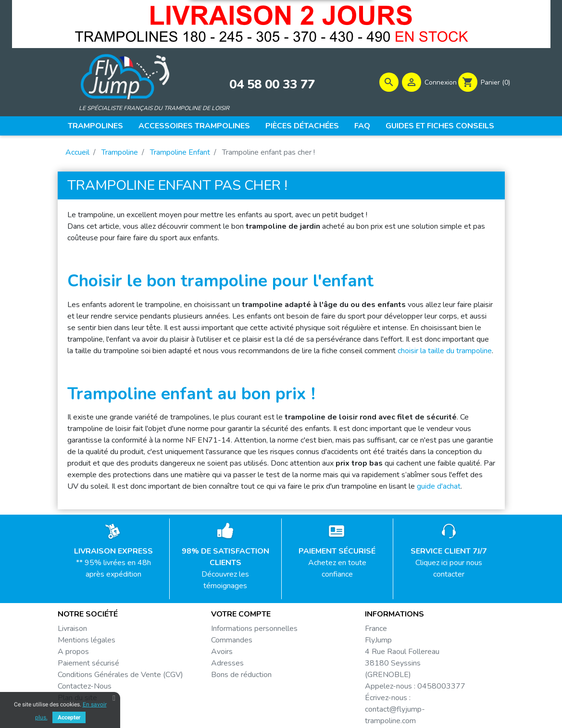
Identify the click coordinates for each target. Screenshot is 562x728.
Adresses (227, 665)
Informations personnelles (254, 630)
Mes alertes (231, 688)
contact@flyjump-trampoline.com (395, 716)
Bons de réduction (241, 676)
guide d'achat (439, 488)
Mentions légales (87, 642)
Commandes (232, 642)
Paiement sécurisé (88, 665)
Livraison (72, 630)
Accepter (69, 717)
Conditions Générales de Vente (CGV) (120, 676)
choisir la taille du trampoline (445, 352)
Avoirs (222, 653)
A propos (73, 653)
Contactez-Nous (85, 688)
